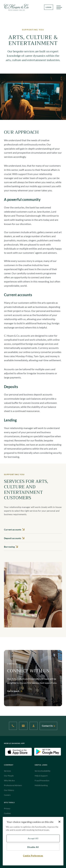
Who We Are (9, 781)
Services (7, 771)
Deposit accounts (14, 538)
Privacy (7, 808)
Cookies (7, 813)
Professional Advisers (13, 785)
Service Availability (43, 771)
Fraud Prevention (42, 781)
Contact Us (48, 726)
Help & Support (41, 776)
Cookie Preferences (33, 856)
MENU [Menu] (59, 8)
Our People (9, 776)
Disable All (33, 847)
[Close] (59, 822)
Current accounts (14, 530)
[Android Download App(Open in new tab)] (48, 751)
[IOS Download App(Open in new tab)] (18, 751)
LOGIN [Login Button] (49, 7)
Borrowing (11, 547)
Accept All (33, 838)
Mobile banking (41, 785)
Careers (7, 795)
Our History (9, 790)
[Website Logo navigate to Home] (16, 7)
